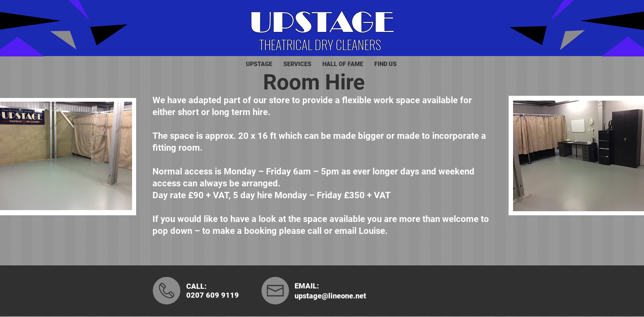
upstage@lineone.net (330, 296)
